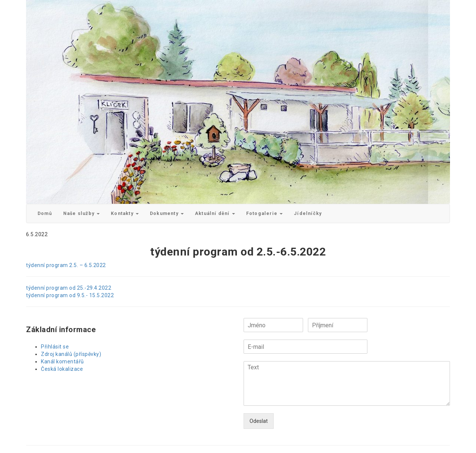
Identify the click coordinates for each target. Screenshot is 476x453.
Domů (45, 213)
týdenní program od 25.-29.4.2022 (69, 288)
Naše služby (81, 213)
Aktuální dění (215, 213)
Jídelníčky (308, 213)
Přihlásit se (55, 347)
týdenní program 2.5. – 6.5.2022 (66, 265)
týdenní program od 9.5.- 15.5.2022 (70, 295)
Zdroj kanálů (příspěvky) (71, 354)
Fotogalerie (264, 213)
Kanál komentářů (62, 362)
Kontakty (125, 213)
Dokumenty (167, 213)
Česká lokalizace (62, 369)
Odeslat (259, 421)
